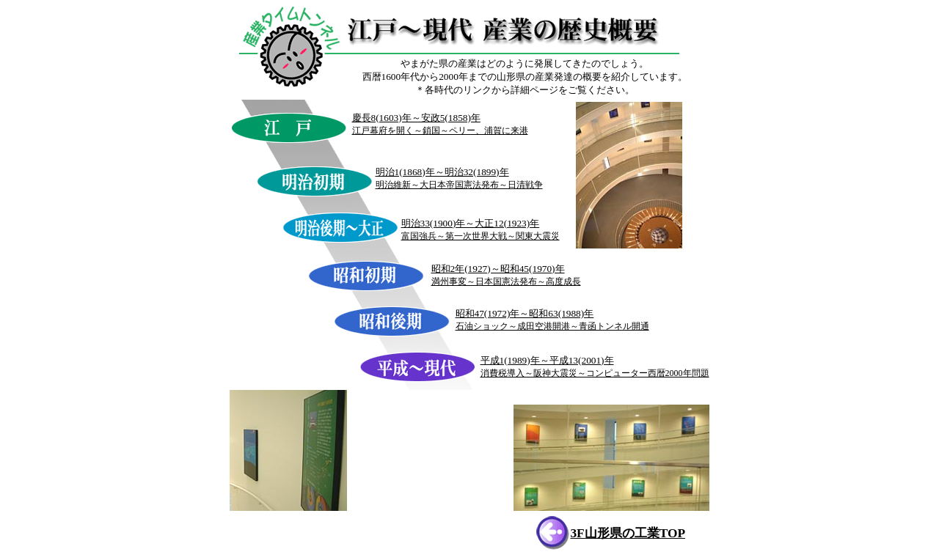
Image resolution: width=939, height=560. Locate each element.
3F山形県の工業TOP (628, 533)
